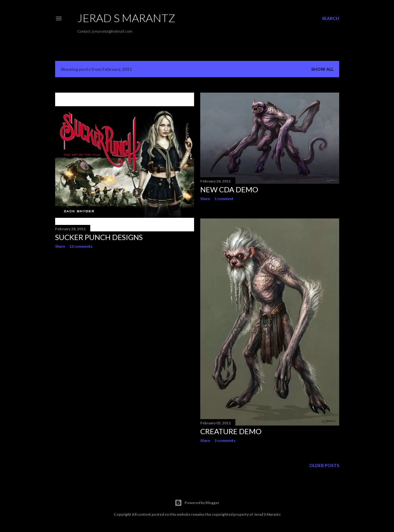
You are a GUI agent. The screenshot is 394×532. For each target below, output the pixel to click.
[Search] (331, 18)
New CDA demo (229, 189)
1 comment (224, 199)
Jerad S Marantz (126, 18)
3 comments (225, 440)
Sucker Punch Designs (99, 237)
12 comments (81, 246)
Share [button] (60, 246)
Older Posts (324, 465)
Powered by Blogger (197, 503)
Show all (322, 69)
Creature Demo (231, 431)
